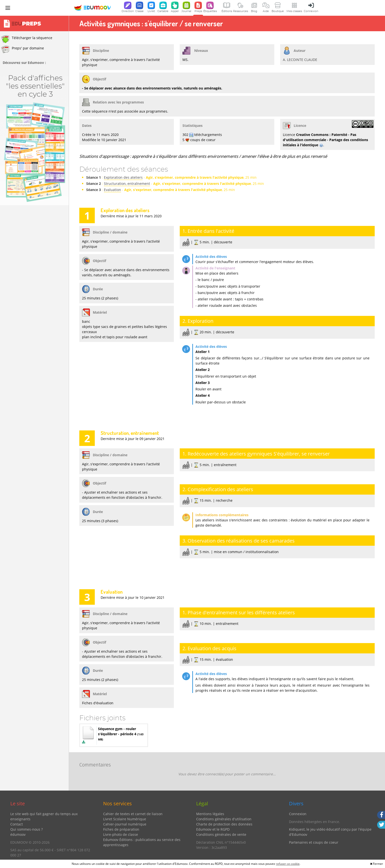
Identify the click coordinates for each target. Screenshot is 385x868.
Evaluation (112, 190)
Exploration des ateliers (123, 177)
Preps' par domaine (23, 49)
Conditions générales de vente (221, 834)
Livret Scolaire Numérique (125, 819)
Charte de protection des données (224, 824)
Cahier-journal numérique (125, 824)
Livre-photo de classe (121, 834)
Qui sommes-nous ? (27, 829)
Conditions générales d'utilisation (224, 819)
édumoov (18, 834)
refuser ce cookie (288, 864)
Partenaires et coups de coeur (314, 842)
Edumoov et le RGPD (213, 829)
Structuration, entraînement (127, 184)
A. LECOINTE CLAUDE (300, 60)
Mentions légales (210, 814)
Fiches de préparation (121, 829)
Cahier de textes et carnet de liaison (133, 814)
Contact (17, 824)
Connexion (298, 814)
